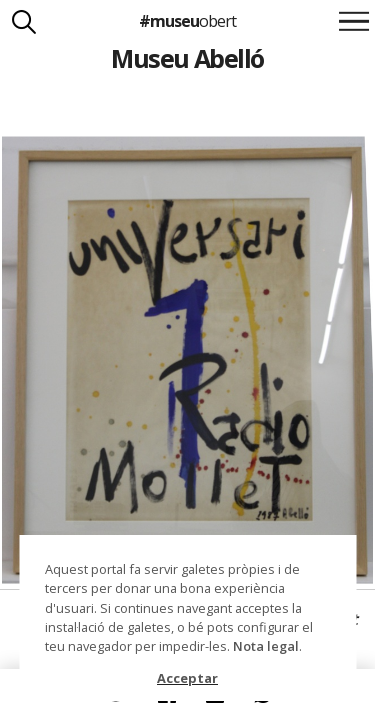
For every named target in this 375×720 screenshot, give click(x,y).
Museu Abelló (187, 58)
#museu (187, 21)
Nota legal (266, 646)
